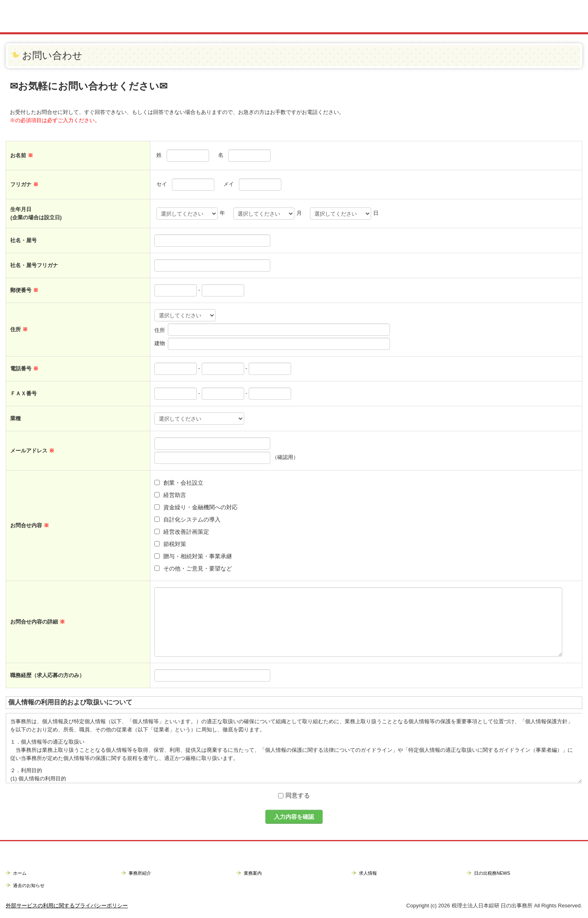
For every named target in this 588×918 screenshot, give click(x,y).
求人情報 (368, 873)
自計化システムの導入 (192, 519)
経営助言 (175, 495)
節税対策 (175, 544)
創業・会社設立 (183, 483)
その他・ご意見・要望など (198, 568)
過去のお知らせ (29, 885)
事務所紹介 (140, 873)
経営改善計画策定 (186, 532)
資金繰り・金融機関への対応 (200, 507)
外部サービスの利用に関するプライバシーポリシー (67, 906)
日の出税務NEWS (492, 873)
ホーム (20, 873)
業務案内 (253, 873)
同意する (298, 795)
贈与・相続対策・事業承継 (198, 556)
